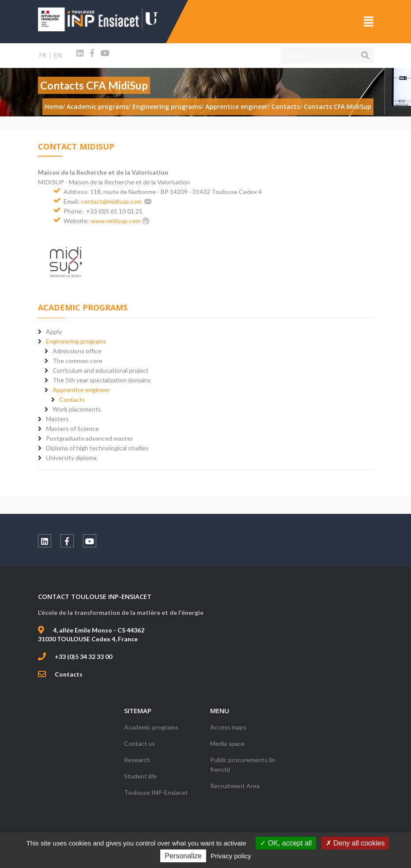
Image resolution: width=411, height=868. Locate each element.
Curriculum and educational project (101, 370)
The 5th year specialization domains (102, 380)
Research (137, 760)
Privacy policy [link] (231, 856)
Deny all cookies (355, 843)
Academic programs (151, 727)
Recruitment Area (235, 786)
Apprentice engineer (81, 390)
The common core (77, 361)
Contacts (72, 399)
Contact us (140, 743)
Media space (227, 743)
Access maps (228, 727)
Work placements (77, 409)
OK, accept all (286, 843)
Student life (140, 776)
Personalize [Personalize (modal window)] (183, 856)
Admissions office (77, 351)
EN (58, 55)
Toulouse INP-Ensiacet (156, 792)
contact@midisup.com (111, 201)
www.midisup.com (115, 221)
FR (43, 55)
